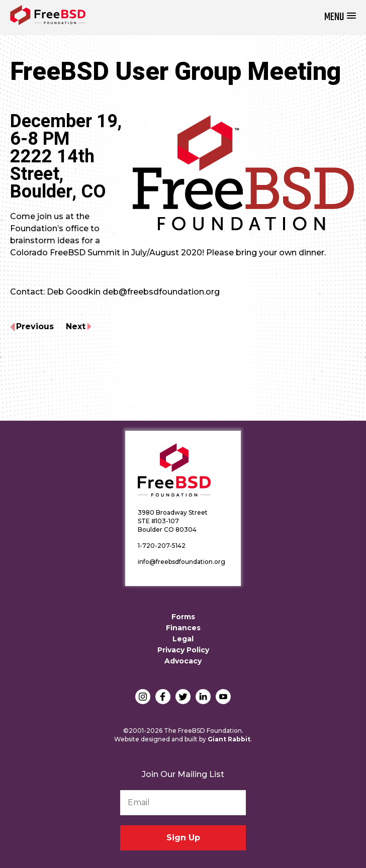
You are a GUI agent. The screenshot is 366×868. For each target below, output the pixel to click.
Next (76, 326)
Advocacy (183, 661)
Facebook (163, 697)
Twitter (183, 697)
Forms (183, 617)
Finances (183, 628)
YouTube (223, 697)
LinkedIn (203, 697)
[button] (340, 17)
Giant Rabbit (229, 739)
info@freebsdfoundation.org (181, 562)
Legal (183, 639)
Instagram (143, 697)
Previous (35, 326)
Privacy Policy (183, 650)
